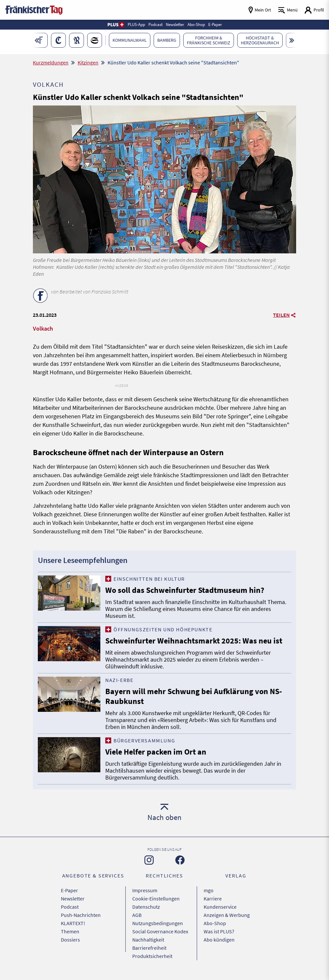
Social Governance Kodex (160, 931)
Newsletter (73, 898)
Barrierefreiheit (149, 948)
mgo (209, 890)
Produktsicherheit (152, 956)
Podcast (70, 907)
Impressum (145, 890)
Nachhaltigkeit (148, 940)
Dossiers (70, 940)
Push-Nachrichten (81, 915)
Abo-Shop (215, 923)
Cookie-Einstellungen (156, 898)
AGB (137, 915)
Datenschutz (146, 907)
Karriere (213, 898)
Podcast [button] (155, 24)
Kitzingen (88, 62)
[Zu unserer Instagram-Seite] (149, 860)
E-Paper (69, 890)
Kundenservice (220, 907)
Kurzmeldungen (51, 62)
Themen (70, 931)
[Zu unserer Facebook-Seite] (180, 860)
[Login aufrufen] (314, 10)
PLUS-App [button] (136, 24)
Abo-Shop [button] (196, 24)
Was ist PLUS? (219, 931)
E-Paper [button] (215, 24)
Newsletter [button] (175, 24)
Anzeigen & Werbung (227, 915)
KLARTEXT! (73, 923)
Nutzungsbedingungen (158, 923)
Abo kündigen (219, 940)
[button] (116, 25)
